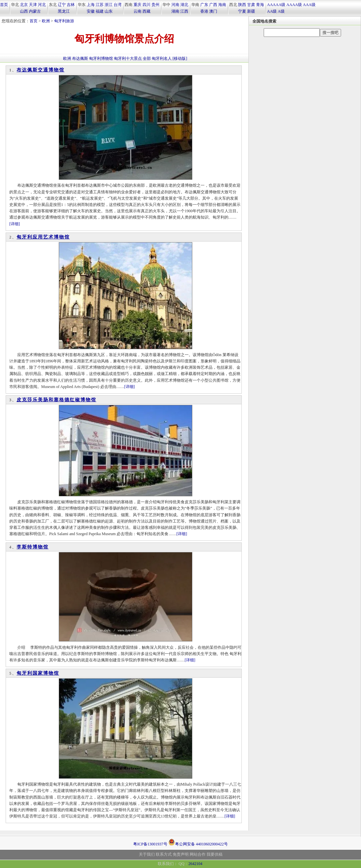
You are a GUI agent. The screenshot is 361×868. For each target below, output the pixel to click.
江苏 (100, 5)
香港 (204, 11)
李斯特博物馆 (33, 547)
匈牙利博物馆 (101, 58)
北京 (24, 5)
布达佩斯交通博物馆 (41, 70)
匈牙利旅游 (64, 21)
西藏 (146, 11)
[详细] (15, 224)
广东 (204, 5)
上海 (91, 5)
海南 (222, 5)
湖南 (175, 11)
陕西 (242, 5)
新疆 (251, 11)
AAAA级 (294, 5)
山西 (24, 11)
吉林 (71, 5)
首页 (4, 5)
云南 (137, 11)
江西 (184, 11)
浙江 (109, 5)
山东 (109, 11)
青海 (260, 5)
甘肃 (251, 5)
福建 (100, 11)
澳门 (213, 11)
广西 (213, 5)
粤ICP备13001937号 (150, 844)
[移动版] (180, 58)
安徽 (91, 11)
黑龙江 (64, 11)
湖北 (184, 5)
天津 (33, 5)
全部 (147, 58)
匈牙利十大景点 (128, 58)
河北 (42, 5)
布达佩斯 (80, 58)
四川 (146, 5)
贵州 (155, 5)
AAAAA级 (276, 5)
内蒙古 (35, 11)
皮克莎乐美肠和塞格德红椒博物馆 (56, 400)
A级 (281, 11)
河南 (175, 5)
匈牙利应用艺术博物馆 (43, 237)
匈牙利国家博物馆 (38, 673)
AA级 (272, 11)
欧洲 (46, 21)
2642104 (195, 864)
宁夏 (242, 11)
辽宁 (62, 5)
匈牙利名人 (162, 58)
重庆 (137, 5)
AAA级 (309, 5)
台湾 (118, 5)
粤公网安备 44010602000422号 (198, 842)
